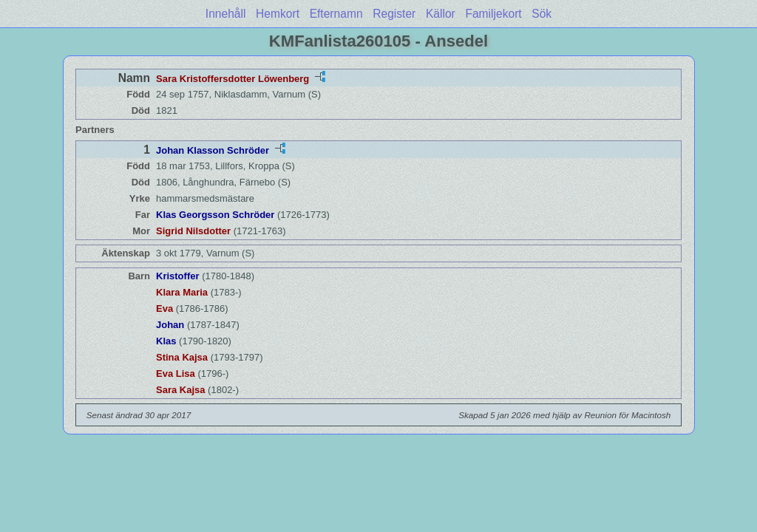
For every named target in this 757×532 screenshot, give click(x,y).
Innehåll (226, 14)
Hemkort (278, 14)
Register (394, 14)
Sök (542, 14)
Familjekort (493, 14)
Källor (441, 14)
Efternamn (336, 14)
